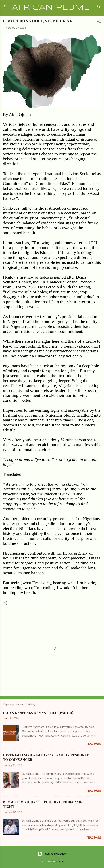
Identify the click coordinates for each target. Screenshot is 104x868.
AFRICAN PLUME (51, 8)
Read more (94, 744)
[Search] (99, 7)
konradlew (60, 861)
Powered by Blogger (52, 854)
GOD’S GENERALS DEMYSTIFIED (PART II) (38, 713)
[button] (99, 22)
